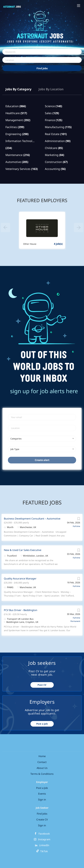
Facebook (44, 834)
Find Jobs (42, 68)
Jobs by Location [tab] (51, 89)
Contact (42, 762)
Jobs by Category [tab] (18, 89)
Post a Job (42, 788)
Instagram (44, 839)
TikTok (42, 851)
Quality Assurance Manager (20, 579)
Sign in (42, 800)
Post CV (42, 685)
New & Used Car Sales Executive (23, 550)
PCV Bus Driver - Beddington (21, 610)
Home (42, 756)
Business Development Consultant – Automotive (32, 519)
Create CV (42, 820)
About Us (42, 768)
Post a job (42, 724)
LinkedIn (44, 845)
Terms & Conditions (42, 774)
